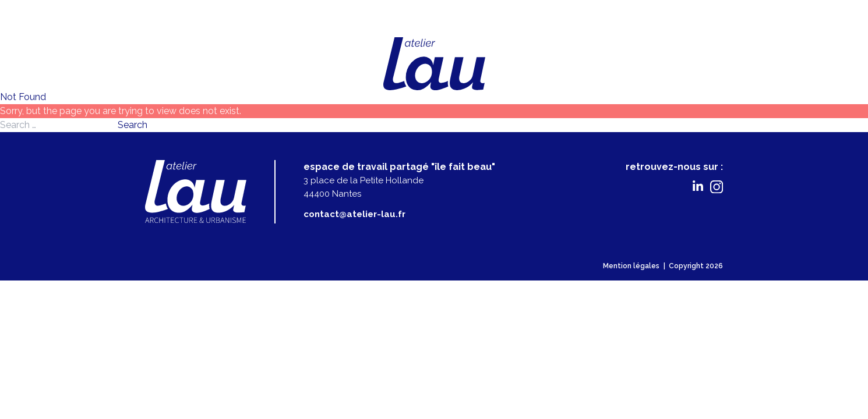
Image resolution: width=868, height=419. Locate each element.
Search (133, 125)
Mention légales (631, 266)
